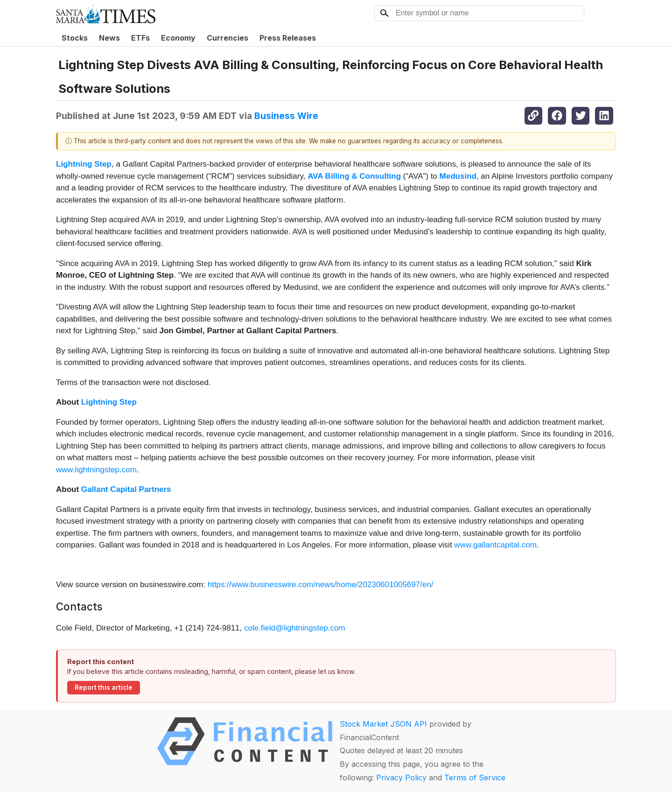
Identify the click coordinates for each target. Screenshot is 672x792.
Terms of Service (475, 778)
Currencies (227, 38)
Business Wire (286, 116)
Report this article (104, 687)
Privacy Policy (401, 778)
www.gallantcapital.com (495, 545)
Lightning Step (84, 164)
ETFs (140, 38)
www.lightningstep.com (96, 470)
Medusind (458, 176)
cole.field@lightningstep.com (295, 628)
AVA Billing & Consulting (354, 176)
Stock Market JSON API (383, 724)
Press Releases (288, 38)
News (109, 38)
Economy (178, 38)
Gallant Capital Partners (126, 489)
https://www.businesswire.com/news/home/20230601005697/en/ (321, 585)
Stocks (75, 38)
